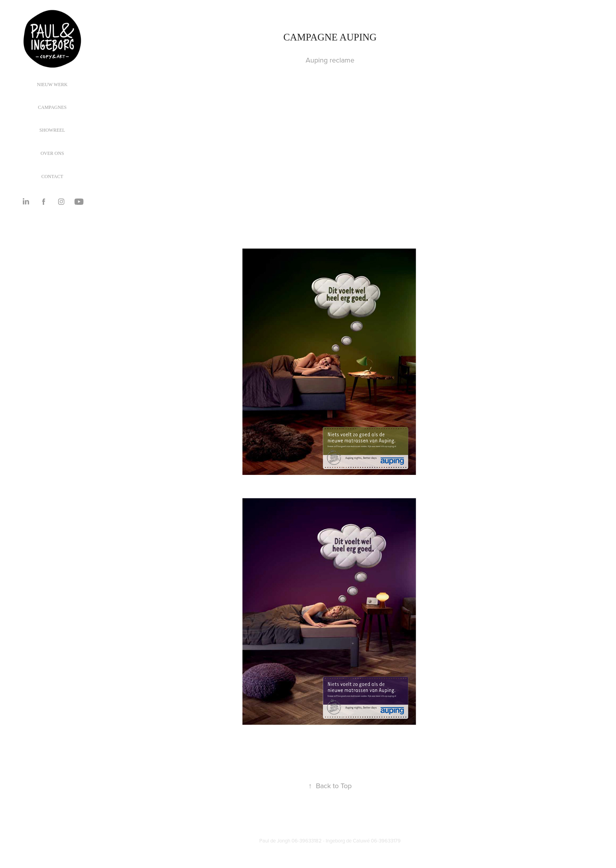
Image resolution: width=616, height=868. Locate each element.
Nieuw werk (52, 85)
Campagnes (52, 107)
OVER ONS (52, 153)
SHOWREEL (52, 130)
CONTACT (52, 177)
